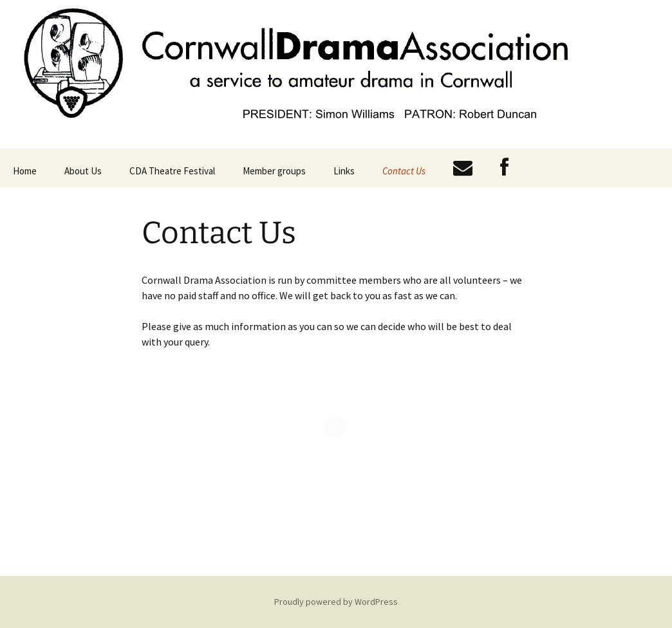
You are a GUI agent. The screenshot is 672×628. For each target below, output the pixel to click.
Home (25, 171)
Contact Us (404, 171)
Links (344, 171)
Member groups (274, 171)
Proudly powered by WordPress (336, 602)
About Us (83, 171)
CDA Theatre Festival (172, 171)
